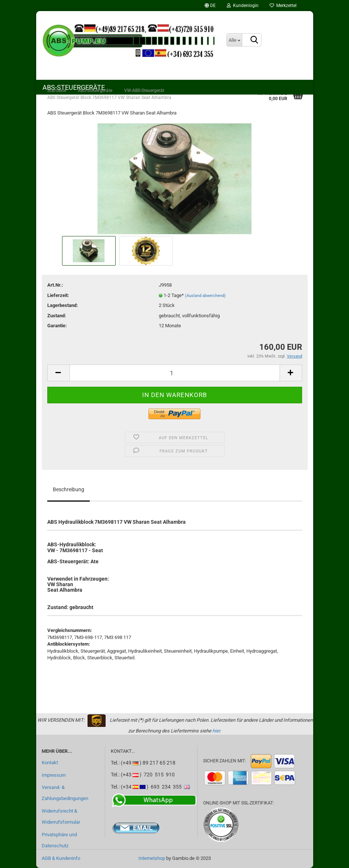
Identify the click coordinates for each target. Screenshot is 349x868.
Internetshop (152, 858)
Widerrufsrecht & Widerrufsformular (61, 816)
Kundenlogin (243, 6)
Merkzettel (283, 6)
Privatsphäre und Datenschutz (59, 840)
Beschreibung (69, 489)
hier (216, 731)
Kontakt (50, 763)
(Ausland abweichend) (205, 296)
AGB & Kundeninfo (61, 858)
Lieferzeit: (58, 295)
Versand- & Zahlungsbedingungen (65, 793)
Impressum (54, 775)
